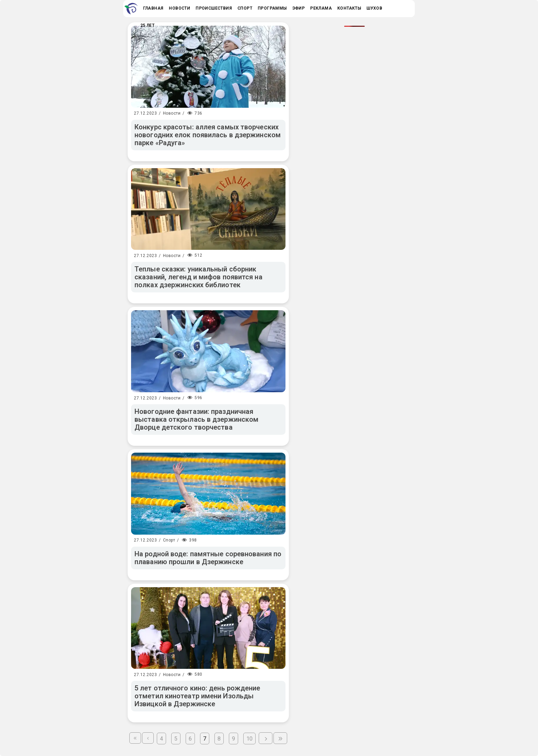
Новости (172, 113)
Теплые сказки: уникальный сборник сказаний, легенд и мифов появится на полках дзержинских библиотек (198, 277)
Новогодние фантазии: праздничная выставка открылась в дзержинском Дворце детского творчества (196, 419)
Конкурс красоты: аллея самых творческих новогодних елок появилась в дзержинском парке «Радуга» (208, 135)
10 (249, 739)
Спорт (169, 540)
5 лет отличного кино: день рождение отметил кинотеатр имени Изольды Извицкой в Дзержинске (197, 696)
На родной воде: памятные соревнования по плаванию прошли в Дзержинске (208, 558)
